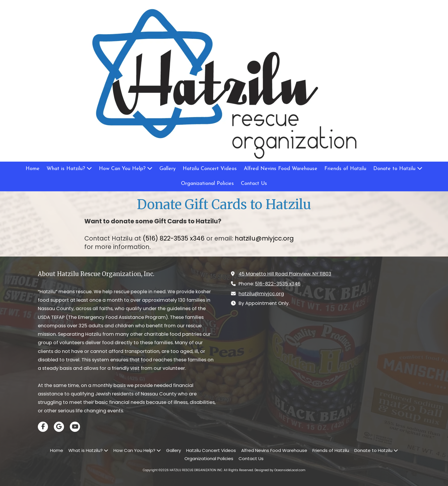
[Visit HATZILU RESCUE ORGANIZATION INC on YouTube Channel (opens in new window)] (75, 427)
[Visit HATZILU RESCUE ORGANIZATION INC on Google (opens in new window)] (59, 427)
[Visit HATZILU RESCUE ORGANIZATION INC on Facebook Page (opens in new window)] (43, 427)
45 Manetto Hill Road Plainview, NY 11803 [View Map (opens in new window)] (285, 274)
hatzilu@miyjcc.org (261, 294)
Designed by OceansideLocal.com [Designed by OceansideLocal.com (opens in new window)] (280, 470)
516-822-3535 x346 (278, 284)
